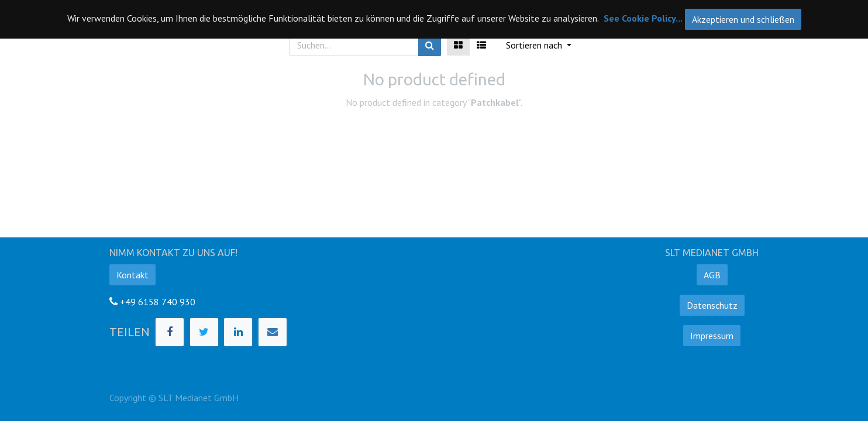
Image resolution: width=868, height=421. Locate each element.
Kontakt (132, 275)
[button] (539, 45)
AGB (712, 275)
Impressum (712, 336)
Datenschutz (712, 305)
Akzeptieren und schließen (743, 19)
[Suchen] (430, 45)
